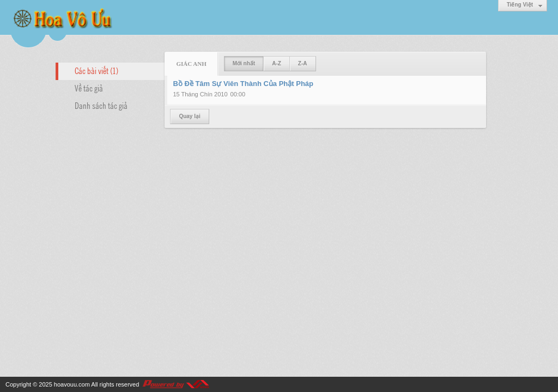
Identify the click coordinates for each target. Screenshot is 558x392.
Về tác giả (89, 88)
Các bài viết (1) (96, 70)
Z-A (303, 63)
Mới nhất (244, 63)
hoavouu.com (72, 384)
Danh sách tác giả (101, 105)
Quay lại (189, 116)
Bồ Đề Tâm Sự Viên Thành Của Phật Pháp (243, 84)
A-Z (277, 63)
